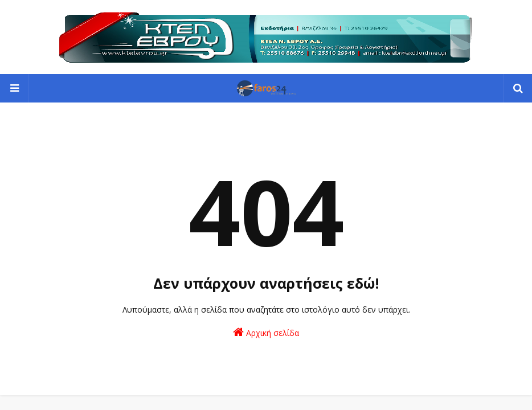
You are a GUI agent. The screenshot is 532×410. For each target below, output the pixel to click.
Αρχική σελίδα (266, 332)
